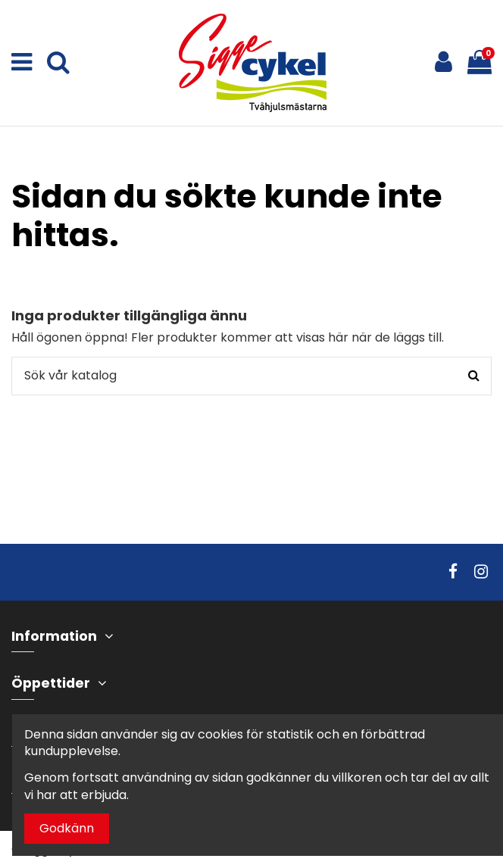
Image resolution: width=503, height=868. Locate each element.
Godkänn (67, 828)
